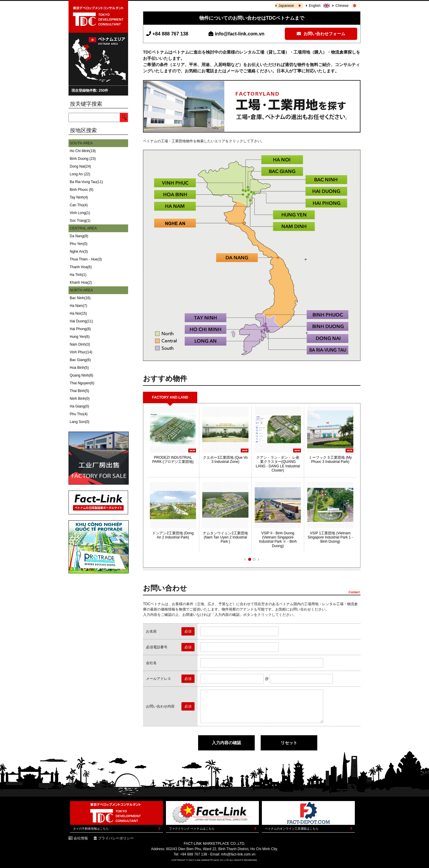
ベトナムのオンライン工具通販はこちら (292, 829)
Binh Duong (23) (83, 159)
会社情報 (81, 838)
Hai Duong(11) (81, 321)
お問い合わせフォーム (321, 34)
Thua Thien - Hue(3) (86, 259)
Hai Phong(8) (80, 329)
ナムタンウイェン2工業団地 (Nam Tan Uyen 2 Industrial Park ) (225, 537)
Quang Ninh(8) (81, 375)
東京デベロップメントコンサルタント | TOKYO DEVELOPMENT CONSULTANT (98, 16)
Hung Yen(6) (80, 337)
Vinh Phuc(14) (81, 352)
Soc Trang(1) (80, 221)
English (315, 6)
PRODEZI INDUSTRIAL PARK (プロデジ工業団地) (173, 460)
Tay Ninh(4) (79, 197)
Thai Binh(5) (79, 391)
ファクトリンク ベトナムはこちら (192, 829)
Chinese (342, 6)
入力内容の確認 (226, 743)
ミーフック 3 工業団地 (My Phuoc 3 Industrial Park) (330, 460)
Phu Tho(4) (79, 414)
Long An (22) (80, 174)
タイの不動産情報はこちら (91, 829)
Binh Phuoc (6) (81, 190)
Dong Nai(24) (80, 166)
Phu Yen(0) (79, 244)
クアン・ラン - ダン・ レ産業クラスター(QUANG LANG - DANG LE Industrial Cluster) (278, 464)
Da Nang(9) (79, 236)
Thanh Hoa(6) (81, 267)
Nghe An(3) (79, 252)
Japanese (286, 6)
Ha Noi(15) (78, 313)
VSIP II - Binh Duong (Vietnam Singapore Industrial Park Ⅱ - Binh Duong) (278, 540)
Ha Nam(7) (79, 306)
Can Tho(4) (79, 205)
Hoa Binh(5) (79, 368)
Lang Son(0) (80, 422)
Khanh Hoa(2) (81, 282)
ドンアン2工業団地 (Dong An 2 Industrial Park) (173, 535)
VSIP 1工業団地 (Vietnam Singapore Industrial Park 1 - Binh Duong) (330, 537)
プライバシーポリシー (116, 838)
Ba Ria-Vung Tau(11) (86, 182)
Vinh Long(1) (80, 213)
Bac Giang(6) (80, 360)
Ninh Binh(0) (80, 399)
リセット (289, 743)
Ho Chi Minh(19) (83, 151)
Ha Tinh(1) (78, 275)
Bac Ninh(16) (80, 298)
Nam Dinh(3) (80, 344)
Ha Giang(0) (79, 406)
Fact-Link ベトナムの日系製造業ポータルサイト (98, 502)
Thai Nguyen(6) (82, 383)
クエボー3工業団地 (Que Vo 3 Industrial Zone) (225, 460)
